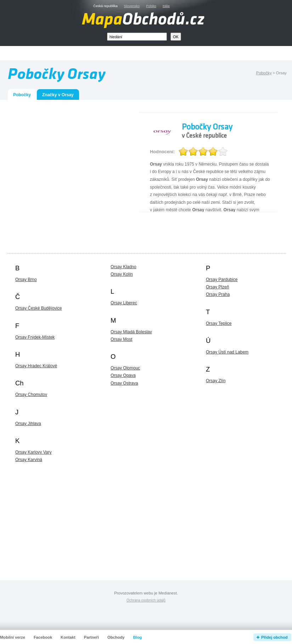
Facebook (43, 637)
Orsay (26, 280)
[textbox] (137, 37)
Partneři (91, 637)
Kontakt (68, 637)
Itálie (166, 6)
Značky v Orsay (58, 95)
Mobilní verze (13, 637)
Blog (138, 637)
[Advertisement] (66, 179)
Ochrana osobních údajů (146, 600)
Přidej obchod (274, 637)
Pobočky (264, 73)
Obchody (116, 637)
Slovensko (132, 6)
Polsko (151, 6)
